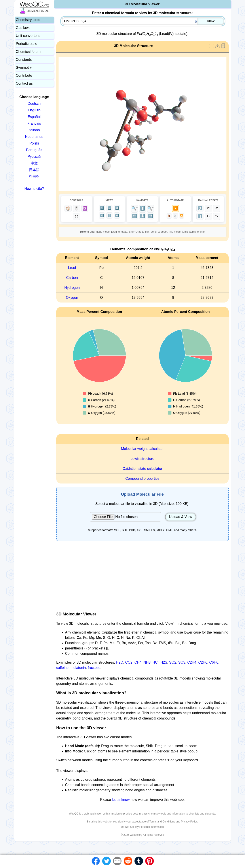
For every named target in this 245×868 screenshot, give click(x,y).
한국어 (34, 176)
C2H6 (203, 662)
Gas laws (23, 28)
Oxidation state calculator (142, 469)
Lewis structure (142, 459)
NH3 (147, 662)
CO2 (129, 662)
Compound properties (142, 479)
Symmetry (24, 68)
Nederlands (34, 137)
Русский (34, 157)
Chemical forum (28, 52)
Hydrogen (72, 288)
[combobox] (143, 21)
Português (34, 150)
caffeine (63, 668)
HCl (155, 662)
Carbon (72, 278)
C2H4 (192, 662)
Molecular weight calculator (142, 449)
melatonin (78, 668)
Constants (24, 60)
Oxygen (72, 298)
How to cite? (34, 189)
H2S (164, 662)
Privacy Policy (189, 822)
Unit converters (28, 36)
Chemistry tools (28, 20)
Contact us (24, 83)
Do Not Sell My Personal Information (142, 827)
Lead (72, 268)
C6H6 (214, 662)
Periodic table (27, 44)
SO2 (173, 662)
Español (34, 117)
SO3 (182, 662)
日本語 (34, 170)
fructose (94, 668)
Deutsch (34, 104)
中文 (34, 163)
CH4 (138, 662)
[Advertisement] (142, 576)
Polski (34, 143)
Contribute (24, 75)
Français (34, 123)
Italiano (34, 130)
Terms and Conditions (162, 822)
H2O (120, 662)
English (34, 110)
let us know (121, 800)
